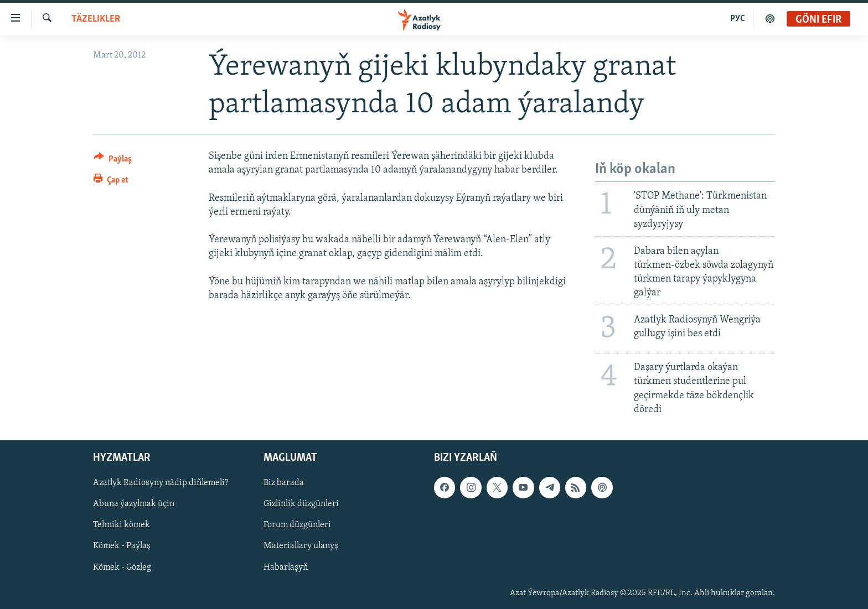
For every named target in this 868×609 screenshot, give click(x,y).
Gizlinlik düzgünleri (301, 504)
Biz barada (284, 483)
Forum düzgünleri (297, 525)
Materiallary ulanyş (301, 546)
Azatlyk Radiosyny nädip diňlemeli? (161, 483)
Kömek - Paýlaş (122, 546)
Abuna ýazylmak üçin (134, 504)
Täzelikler (96, 19)
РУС (738, 19)
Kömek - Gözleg (122, 568)
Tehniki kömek (122, 525)
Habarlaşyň (286, 568)
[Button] (113, 161)
